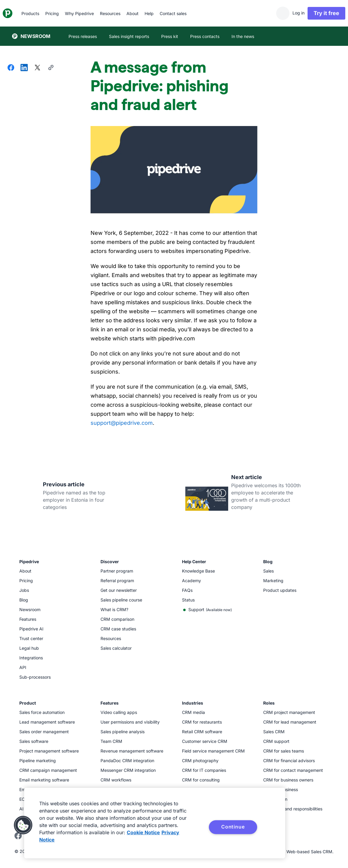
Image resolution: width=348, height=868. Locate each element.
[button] (23, 825)
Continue (233, 827)
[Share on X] (37, 68)
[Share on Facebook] (11, 68)
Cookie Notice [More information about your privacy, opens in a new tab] (143, 832)
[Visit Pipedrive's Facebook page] (18, 838)
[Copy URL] (51, 68)
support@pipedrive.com (122, 423)
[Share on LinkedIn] (24, 68)
